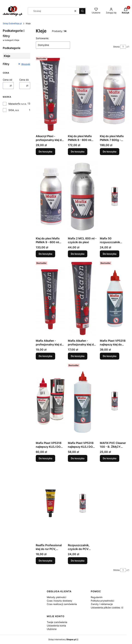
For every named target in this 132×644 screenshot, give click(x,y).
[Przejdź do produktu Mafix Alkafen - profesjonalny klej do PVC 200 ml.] (50, 299)
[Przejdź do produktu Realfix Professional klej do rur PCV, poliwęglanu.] (50, 503)
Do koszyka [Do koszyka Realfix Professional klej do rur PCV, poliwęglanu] (45, 561)
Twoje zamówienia (57, 622)
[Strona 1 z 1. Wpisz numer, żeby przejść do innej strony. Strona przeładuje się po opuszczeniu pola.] (123, 47)
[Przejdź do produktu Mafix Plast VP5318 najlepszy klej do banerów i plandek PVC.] (115, 299)
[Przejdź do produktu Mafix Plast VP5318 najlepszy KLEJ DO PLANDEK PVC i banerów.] (83, 401)
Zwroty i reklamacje (102, 604)
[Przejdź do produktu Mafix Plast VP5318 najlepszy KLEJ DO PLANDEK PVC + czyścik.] (50, 401)
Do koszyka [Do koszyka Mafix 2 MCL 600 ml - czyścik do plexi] (78, 254)
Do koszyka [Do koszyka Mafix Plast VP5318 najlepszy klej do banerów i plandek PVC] (110, 356)
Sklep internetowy (62, 639)
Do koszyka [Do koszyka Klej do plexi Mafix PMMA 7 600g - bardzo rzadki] (110, 152)
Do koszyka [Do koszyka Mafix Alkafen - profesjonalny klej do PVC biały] (78, 356)
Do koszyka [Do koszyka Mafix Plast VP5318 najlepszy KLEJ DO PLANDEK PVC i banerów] (78, 458)
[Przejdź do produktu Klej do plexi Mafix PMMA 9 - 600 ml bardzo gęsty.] (50, 196)
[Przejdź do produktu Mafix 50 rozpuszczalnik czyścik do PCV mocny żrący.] (115, 196)
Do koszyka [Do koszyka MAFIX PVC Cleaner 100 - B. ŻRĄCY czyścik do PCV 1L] (110, 458)
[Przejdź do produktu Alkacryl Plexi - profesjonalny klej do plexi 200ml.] (50, 94)
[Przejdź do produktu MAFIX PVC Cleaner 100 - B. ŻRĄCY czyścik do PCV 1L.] (115, 401)
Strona (116, 47)
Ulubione (52, 629)
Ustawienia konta (56, 626)
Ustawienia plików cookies (106, 607)
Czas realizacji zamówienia (62, 604)
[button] (82, 11)
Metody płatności (56, 597)
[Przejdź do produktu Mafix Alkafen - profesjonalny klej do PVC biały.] (83, 299)
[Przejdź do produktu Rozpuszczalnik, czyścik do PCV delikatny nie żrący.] (83, 503)
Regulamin (97, 597)
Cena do (24, 80)
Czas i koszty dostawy (59, 601)
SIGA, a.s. (14, 110)
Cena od (7, 80)
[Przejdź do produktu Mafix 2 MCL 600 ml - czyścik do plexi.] (83, 196)
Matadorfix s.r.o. (18, 104)
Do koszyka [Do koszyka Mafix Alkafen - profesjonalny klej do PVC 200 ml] (45, 356)
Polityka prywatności (102, 601)
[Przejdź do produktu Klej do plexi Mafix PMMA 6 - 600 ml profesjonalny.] (83, 94)
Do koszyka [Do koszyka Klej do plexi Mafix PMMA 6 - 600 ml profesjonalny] (78, 152)
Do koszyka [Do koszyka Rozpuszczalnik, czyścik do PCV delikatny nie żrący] (78, 561)
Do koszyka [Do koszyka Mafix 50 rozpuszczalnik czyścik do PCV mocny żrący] (110, 254)
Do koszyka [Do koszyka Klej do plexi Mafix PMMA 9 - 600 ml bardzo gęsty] (45, 254)
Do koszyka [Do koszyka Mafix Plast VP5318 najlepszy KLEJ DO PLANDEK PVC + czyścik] (45, 458)
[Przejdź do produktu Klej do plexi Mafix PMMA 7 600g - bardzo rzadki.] (115, 94)
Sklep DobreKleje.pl (12, 23)
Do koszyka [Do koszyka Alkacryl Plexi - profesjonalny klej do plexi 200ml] (45, 152)
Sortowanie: (42, 38)
